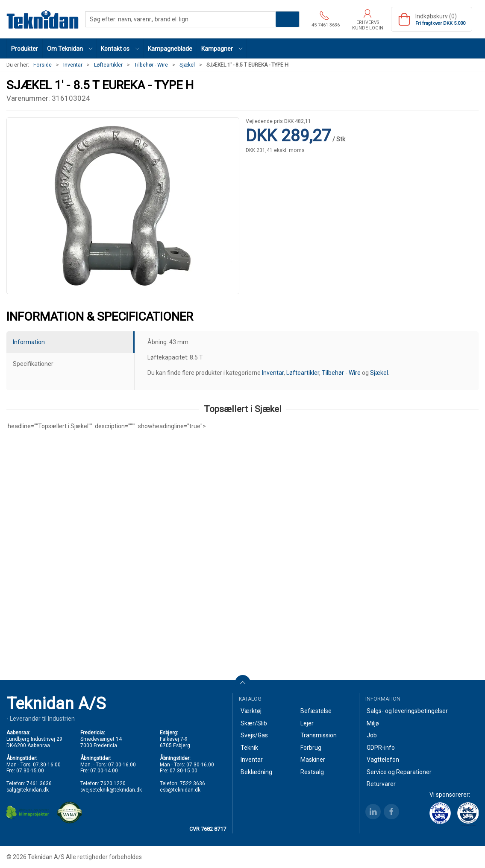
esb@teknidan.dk (180, 790)
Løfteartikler (108, 65)
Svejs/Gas (254, 735)
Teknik (249, 748)
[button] (70, 48)
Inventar (73, 65)
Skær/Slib (254, 723)
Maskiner (313, 760)
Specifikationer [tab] (33, 364)
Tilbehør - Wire (151, 65)
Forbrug (311, 748)
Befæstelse (316, 711)
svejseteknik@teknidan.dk (111, 790)
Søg (287, 19)
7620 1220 (113, 783)
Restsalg (312, 772)
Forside (43, 65)
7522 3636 (193, 783)
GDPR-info (381, 748)
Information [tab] (29, 342)
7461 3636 (39, 783)
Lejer (307, 723)
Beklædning (256, 772)
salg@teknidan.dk (28, 790)
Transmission (319, 735)
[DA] (43, 19)
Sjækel (187, 65)
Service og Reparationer (399, 772)
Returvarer (381, 784)
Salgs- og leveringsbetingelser (407, 711)
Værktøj (251, 711)
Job (372, 735)
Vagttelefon (383, 760)
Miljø (373, 723)
